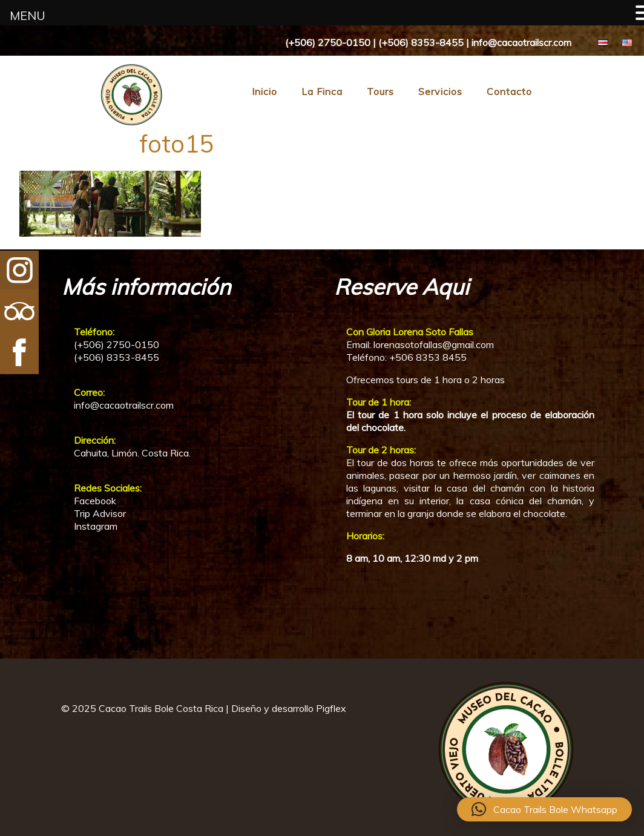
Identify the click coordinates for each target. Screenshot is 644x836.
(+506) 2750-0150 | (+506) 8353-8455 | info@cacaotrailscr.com (428, 42)
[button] (544, 809)
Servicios (440, 91)
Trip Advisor (100, 513)
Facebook (95, 501)
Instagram (96, 526)
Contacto (509, 91)
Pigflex (331, 708)
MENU (28, 15)
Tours (380, 91)
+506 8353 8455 (428, 357)
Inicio (264, 91)
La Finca (322, 91)
